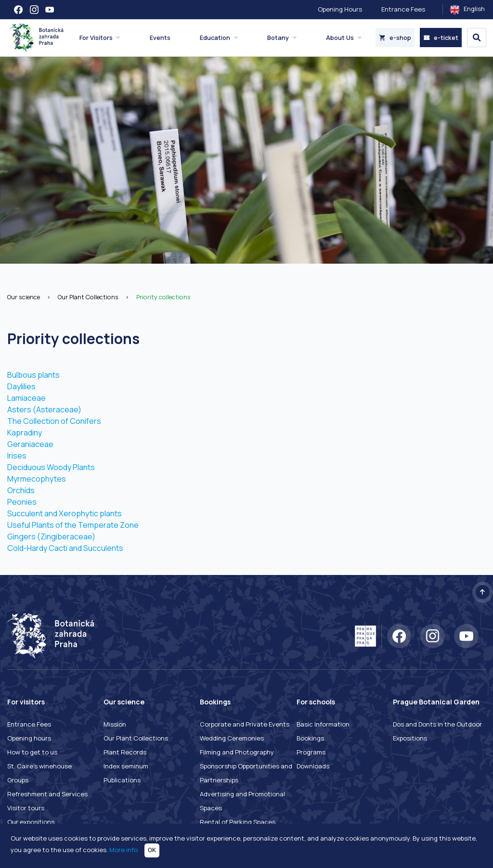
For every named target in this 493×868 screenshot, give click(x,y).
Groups (18, 780)
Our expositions (31, 822)
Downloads (313, 766)
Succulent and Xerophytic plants (65, 513)
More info (123, 850)
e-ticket (441, 38)
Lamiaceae (26, 398)
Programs (311, 752)
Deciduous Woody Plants (51, 467)
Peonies (22, 502)
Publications (122, 780)
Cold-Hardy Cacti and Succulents (65, 548)
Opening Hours (340, 9)
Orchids (21, 490)
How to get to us (32, 752)
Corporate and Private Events (245, 724)
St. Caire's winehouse (39, 766)
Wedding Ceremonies (232, 738)
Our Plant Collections (88, 297)
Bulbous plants (33, 375)
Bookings (310, 738)
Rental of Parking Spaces (238, 822)
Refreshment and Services (47, 794)
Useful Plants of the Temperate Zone (73, 525)
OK (152, 850)
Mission (115, 724)
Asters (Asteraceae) (44, 409)
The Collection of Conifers (54, 421)
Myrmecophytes (37, 479)
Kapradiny (25, 433)
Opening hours (29, 738)
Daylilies (21, 386)
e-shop (395, 38)
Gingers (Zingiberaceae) (51, 536)
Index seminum (126, 766)
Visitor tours (26, 808)
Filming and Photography (237, 752)
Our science (24, 297)
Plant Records (125, 752)
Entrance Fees (403, 9)
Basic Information (323, 724)
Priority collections (163, 297)
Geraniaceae (30, 444)
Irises (17, 456)
